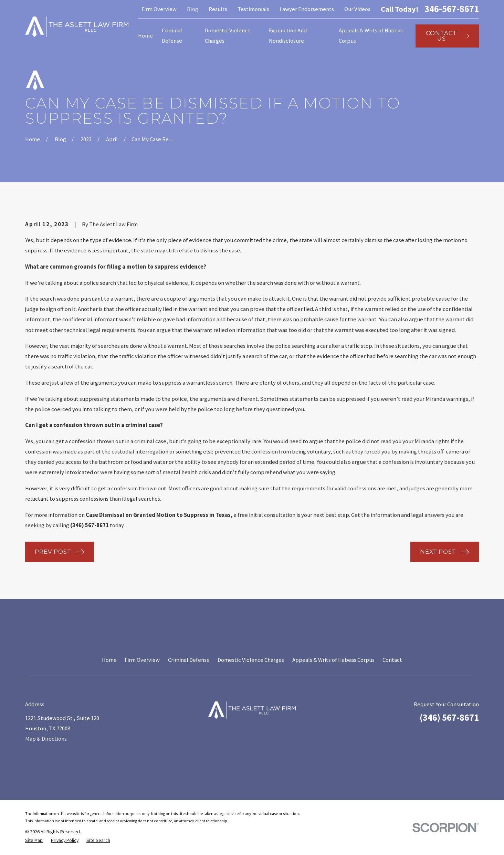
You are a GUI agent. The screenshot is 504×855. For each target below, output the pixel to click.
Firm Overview (159, 9)
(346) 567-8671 (449, 717)
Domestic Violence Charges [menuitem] (228, 36)
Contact (392, 660)
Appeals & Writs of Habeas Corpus (333, 660)
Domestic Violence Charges (251, 660)
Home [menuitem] (145, 36)
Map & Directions (46, 739)
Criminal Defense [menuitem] (172, 36)
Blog (193, 9)
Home (109, 660)
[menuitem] (34, 840)
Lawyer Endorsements (307, 9)
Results (218, 9)
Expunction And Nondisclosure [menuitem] (288, 36)
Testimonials (253, 9)
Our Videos (357, 9)
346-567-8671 (452, 9)
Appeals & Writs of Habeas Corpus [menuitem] (371, 36)
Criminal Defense (189, 660)
